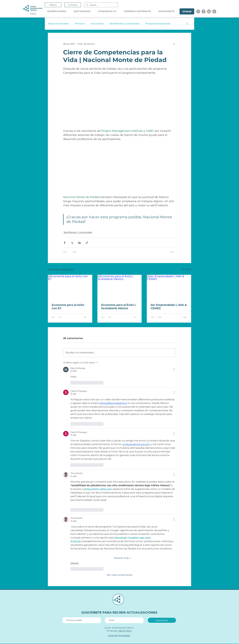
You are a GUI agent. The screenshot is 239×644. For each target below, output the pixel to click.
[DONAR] (187, 11)
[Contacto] (73, 5)
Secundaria (97, 24)
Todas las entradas (58, 24)
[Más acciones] (174, 44)
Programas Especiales (158, 24)
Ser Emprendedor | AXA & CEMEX (169, 307)
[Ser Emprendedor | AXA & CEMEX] (169, 287)
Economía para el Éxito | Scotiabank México (118, 307)
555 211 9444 (125, 631)
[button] (58, 11)
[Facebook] (204, 11)
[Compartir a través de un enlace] (87, 243)
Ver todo (187, 269)
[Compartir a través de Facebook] (65, 243)
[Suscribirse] (162, 620)
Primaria (80, 24)
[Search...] (101, 5)
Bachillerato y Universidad (125, 24)
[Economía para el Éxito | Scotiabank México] (120, 287)
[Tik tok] (214, 11)
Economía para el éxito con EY (68, 307)
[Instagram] (198, 11)
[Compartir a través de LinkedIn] (79, 243)
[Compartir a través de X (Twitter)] (72, 243)
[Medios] (53, 5)
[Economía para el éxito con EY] (70, 287)
